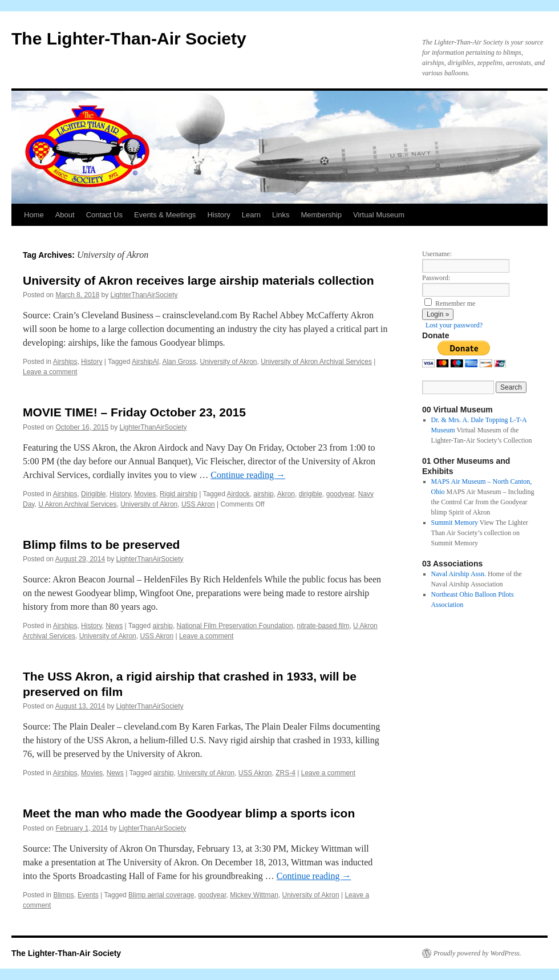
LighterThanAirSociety (144, 295)
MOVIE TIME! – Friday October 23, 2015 (134, 412)
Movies (145, 494)
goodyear (340, 494)
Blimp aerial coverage (161, 895)
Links (281, 215)
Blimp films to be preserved (101, 544)
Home (34, 215)
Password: (436, 278)
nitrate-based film (323, 626)
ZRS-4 (285, 773)
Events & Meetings (165, 215)
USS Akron (198, 504)
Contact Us (104, 215)
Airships (65, 362)
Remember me (455, 303)
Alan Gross (179, 362)
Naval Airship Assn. (459, 574)
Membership (321, 215)
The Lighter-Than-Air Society (129, 39)
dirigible (311, 494)
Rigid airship (179, 494)
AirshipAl (145, 362)
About (65, 215)
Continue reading (248, 475)
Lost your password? (454, 325)
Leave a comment (50, 372)
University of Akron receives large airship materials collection (198, 280)
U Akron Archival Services (77, 504)
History (218, 215)
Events (88, 895)
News (114, 626)
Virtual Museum (379, 215)
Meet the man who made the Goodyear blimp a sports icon (189, 813)
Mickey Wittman (254, 895)
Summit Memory (455, 523)
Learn (251, 215)
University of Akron (228, 362)
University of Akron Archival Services (316, 362)
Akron (286, 494)
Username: (437, 254)
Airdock (238, 494)
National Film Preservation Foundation (235, 626)
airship (263, 494)
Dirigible (93, 494)
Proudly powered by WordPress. (477, 953)
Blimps (63, 895)
